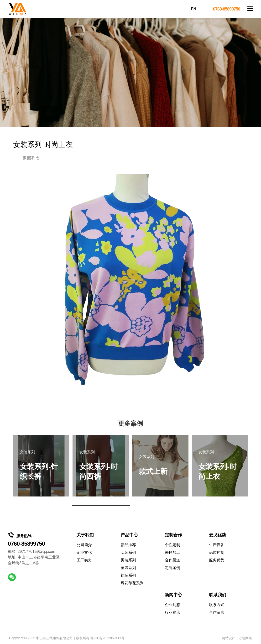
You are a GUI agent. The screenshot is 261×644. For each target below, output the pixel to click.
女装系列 (128, 552)
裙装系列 (128, 575)
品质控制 (217, 552)
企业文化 (84, 552)
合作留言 (217, 612)
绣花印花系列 (132, 583)
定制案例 (172, 568)
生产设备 (217, 545)
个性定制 (172, 545)
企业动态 (172, 605)
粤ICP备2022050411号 (107, 638)
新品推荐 (128, 545)
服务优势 (217, 560)
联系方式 (217, 605)
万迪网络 (245, 638)
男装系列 (128, 560)
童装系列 (128, 568)
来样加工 (172, 552)
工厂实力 (84, 560)
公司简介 (84, 545)
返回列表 (31, 158)
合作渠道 (172, 560)
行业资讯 (172, 612)
